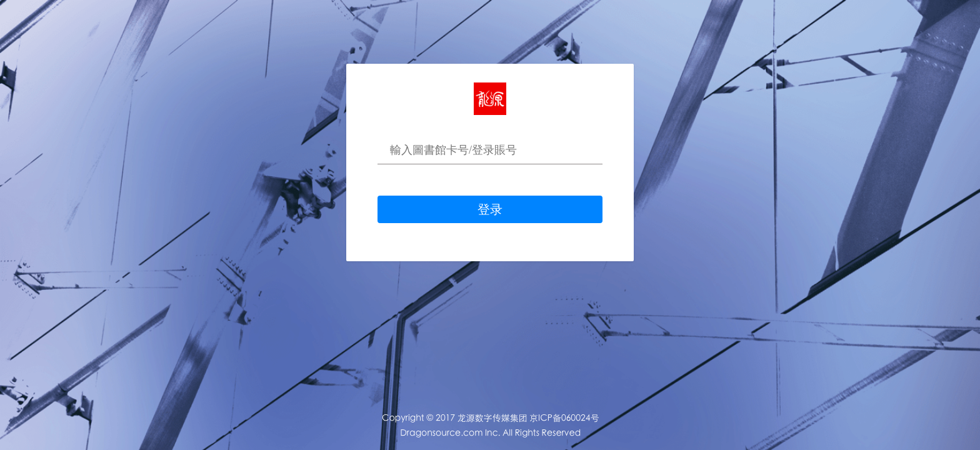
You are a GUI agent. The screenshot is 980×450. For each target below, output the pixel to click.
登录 (490, 209)
